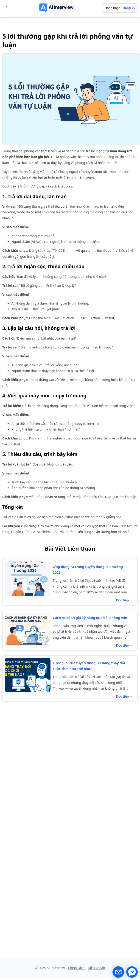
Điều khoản (97, 968)
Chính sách (76, 968)
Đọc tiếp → (124, 600)
